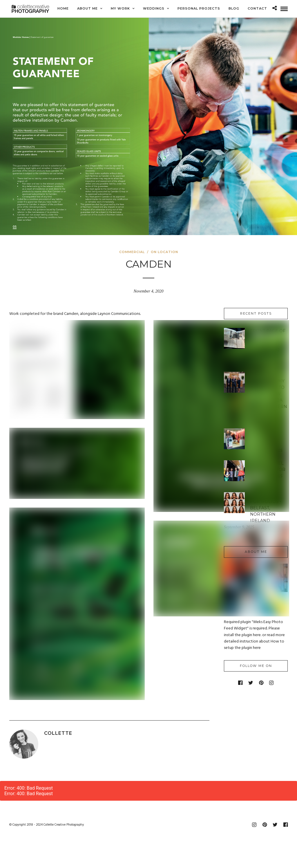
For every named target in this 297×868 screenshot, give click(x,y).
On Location (164, 252)
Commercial (132, 252)
